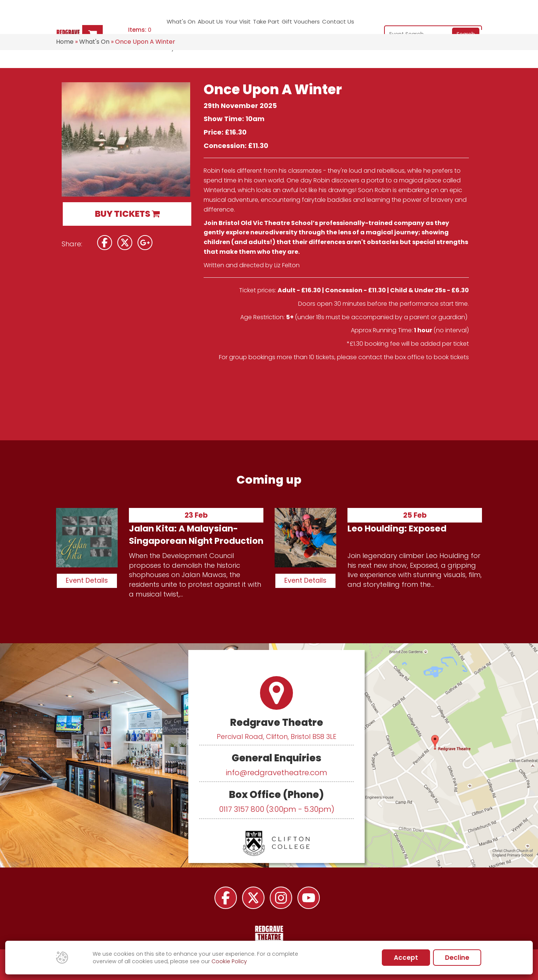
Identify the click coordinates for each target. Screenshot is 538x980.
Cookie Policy (229, 961)
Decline (457, 958)
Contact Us (322, 24)
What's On (176, 24)
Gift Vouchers (286, 24)
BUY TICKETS (127, 214)
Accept (406, 958)
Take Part (253, 24)
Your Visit (227, 24)
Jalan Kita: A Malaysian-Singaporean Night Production (196, 535)
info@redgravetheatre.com (276, 773)
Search (466, 24)
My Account (354, 24)
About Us (204, 24)
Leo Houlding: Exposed (397, 528)
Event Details (87, 580)
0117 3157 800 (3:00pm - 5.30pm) (277, 809)
